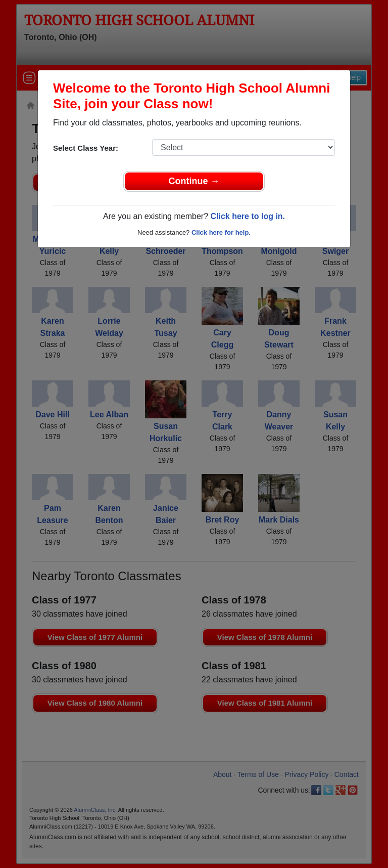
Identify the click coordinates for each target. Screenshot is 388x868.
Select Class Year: (86, 148)
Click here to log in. (248, 216)
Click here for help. (221, 232)
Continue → (194, 181)
